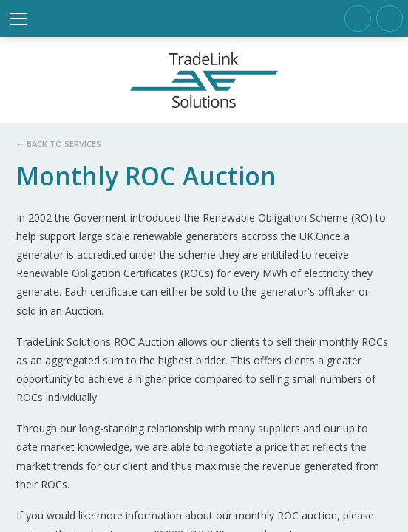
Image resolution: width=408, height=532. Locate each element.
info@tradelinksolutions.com (390, 18)
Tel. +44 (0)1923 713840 (358, 18)
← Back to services (59, 144)
